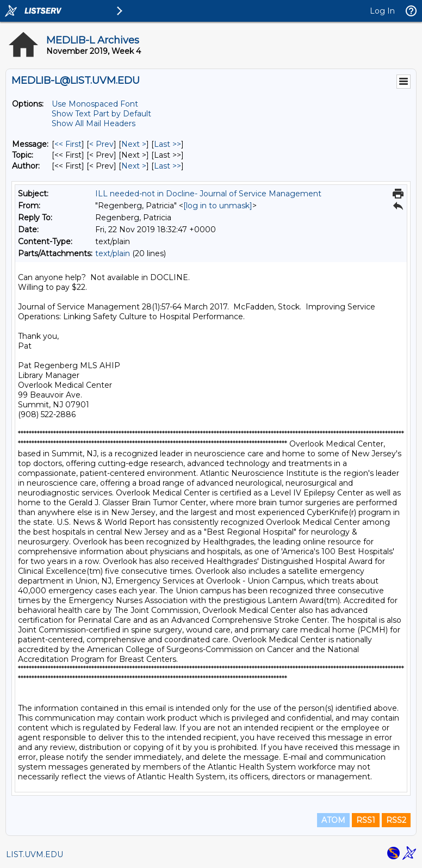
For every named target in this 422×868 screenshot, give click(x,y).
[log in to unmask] (218, 206)
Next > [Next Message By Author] (134, 166)
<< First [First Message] (68, 144)
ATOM (333, 820)
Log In (382, 11)
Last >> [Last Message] (167, 144)
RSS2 (396, 820)
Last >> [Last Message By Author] (167, 166)
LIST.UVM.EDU (35, 854)
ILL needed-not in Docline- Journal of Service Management (208, 194)
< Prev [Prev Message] (101, 144)
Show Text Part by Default (101, 114)
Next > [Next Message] (134, 144)
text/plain (113, 253)
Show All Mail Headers (94, 123)
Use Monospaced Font (95, 104)
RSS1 (366, 820)
